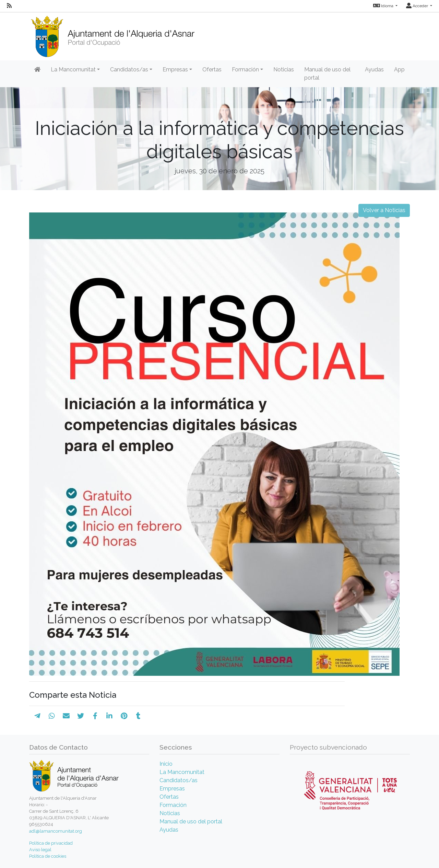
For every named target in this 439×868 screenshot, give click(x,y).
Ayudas (374, 70)
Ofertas (212, 70)
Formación (173, 805)
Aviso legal (40, 850)
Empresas (172, 789)
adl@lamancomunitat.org (56, 831)
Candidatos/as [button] (129, 70)
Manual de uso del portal (327, 74)
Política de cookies (48, 856)
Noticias (284, 70)
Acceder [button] (418, 6)
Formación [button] (245, 70)
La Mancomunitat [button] (73, 70)
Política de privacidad (51, 843)
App (399, 70)
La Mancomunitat (182, 772)
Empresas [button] (175, 70)
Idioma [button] (384, 6)
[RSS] (9, 6)
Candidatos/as (179, 780)
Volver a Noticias (384, 210)
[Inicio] (112, 34)
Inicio (166, 764)
